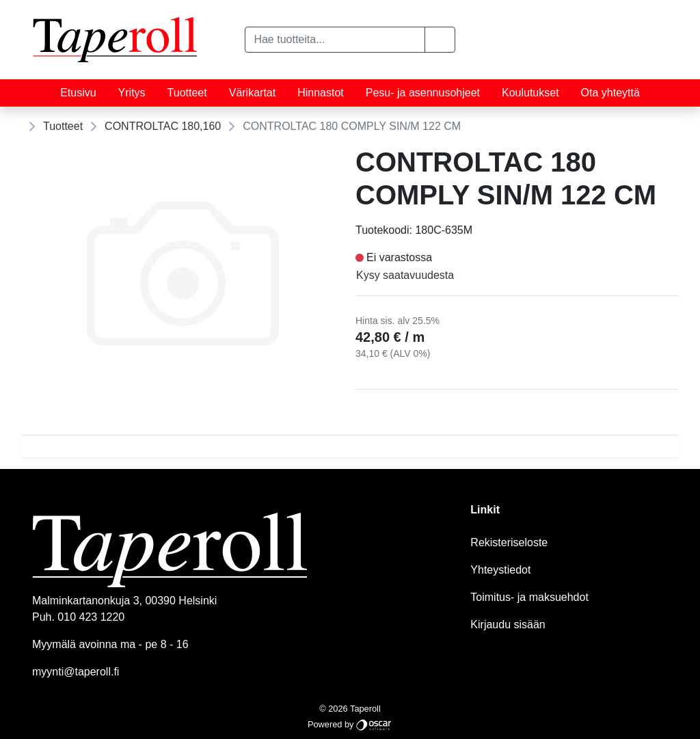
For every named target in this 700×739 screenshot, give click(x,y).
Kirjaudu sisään (508, 624)
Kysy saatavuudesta (405, 275)
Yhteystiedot (500, 570)
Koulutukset (530, 93)
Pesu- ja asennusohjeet (423, 93)
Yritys (132, 93)
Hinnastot (321, 93)
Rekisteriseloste (509, 542)
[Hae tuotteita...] (335, 40)
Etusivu (78, 93)
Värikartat (252, 93)
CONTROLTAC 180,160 (163, 126)
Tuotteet (187, 93)
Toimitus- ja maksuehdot (529, 597)
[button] (440, 40)
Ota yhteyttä (610, 93)
